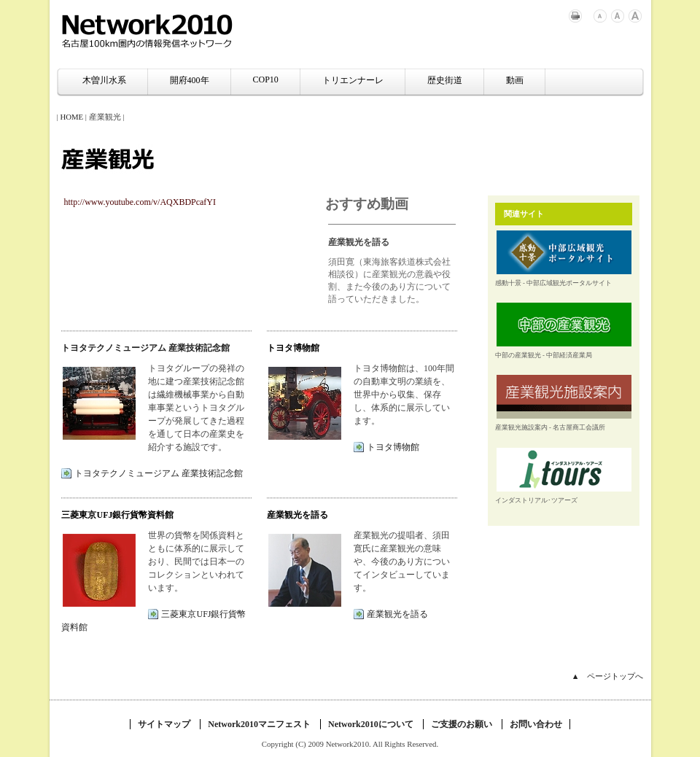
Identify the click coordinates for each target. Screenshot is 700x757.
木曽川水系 (104, 80)
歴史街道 (445, 80)
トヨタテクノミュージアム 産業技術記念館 (145, 348)
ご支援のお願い (462, 724)
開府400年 (190, 80)
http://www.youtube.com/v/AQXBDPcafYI (140, 202)
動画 (515, 80)
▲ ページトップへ (608, 676)
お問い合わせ (536, 724)
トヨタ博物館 (393, 447)
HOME (71, 117)
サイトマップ (164, 724)
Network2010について (371, 724)
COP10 (266, 79)
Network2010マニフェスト (259, 724)
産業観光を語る (397, 614)
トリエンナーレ (353, 80)
